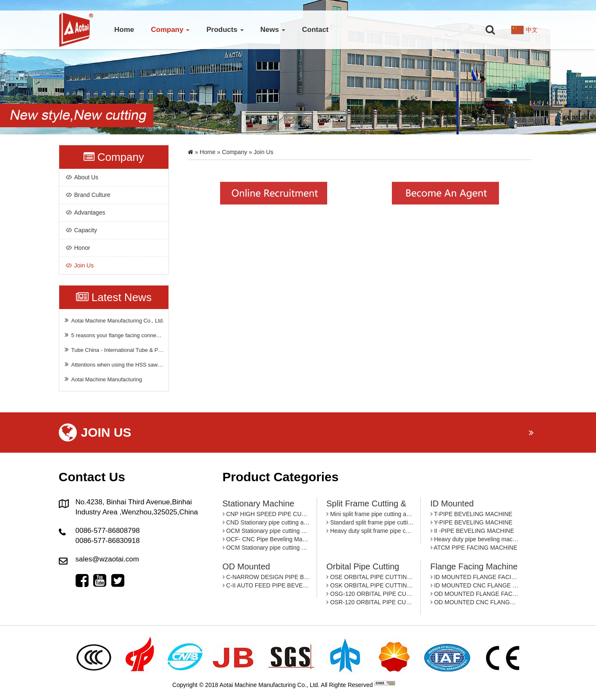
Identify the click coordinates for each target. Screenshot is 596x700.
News (273, 30)
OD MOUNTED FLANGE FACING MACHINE (475, 594)
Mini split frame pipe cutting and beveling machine (370, 514)
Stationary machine (259, 503)
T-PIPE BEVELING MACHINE (471, 514)
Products (225, 30)
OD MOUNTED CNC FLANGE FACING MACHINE (475, 602)
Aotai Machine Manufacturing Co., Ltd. (114, 320)
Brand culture (92, 195)
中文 (532, 30)
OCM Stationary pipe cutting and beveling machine (266, 531)
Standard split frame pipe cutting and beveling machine (370, 522)
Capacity (86, 230)
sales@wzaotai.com (107, 559)
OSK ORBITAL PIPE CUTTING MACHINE (370, 585)
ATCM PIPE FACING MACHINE (474, 548)
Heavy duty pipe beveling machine (475, 539)
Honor (82, 248)
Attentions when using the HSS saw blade (114, 364)
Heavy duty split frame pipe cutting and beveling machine (370, 531)
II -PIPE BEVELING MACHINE (473, 531)
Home (124, 30)
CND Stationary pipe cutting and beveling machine (266, 522)
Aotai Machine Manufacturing (103, 379)
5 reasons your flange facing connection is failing (114, 335)
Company (170, 30)
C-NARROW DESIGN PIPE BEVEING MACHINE (266, 577)
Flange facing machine (474, 566)
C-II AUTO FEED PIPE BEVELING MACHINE (266, 585)
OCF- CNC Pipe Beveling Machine (266, 539)
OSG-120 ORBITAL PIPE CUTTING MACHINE (370, 594)
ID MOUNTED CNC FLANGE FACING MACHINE (475, 585)
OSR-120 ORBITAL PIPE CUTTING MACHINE (370, 602)
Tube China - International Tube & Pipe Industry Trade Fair (114, 350)
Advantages (90, 212)
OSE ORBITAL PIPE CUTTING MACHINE (370, 577)
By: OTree (410, 685)
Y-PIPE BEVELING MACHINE (472, 522)
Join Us (84, 265)
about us (87, 177)
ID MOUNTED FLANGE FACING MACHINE (475, 577)
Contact (315, 30)
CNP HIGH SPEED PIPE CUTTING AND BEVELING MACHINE (266, 514)
